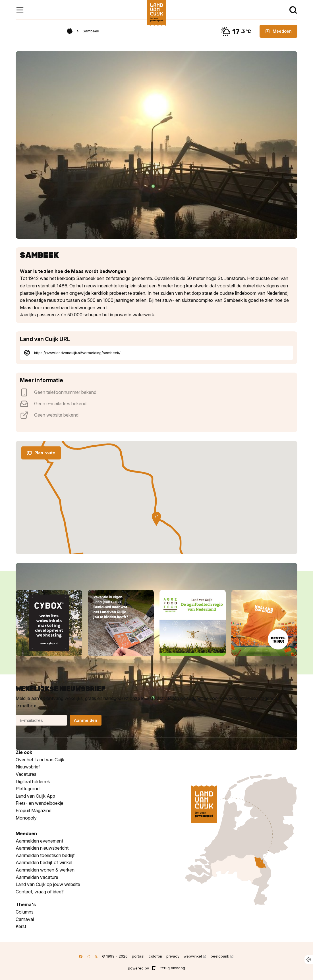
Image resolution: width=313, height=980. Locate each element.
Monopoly (26, 818)
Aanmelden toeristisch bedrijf (45, 855)
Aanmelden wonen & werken (45, 870)
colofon (155, 956)
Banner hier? (276, 665)
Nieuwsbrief (28, 767)
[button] (292, 665)
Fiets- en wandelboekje (40, 803)
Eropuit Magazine (34, 810)
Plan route (41, 453)
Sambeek (91, 31)
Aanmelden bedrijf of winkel (44, 862)
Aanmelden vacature (37, 877)
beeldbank (220, 956)
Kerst (21, 926)
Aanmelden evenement (39, 841)
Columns (25, 912)
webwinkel (193, 956)
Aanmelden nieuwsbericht (42, 848)
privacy (173, 956)
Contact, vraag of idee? (40, 892)
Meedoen (278, 31)
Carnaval (25, 919)
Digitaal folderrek (33, 782)
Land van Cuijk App (35, 796)
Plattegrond (28, 789)
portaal (138, 956)
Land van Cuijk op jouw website (48, 884)
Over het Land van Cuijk (40, 760)
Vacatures (26, 774)
